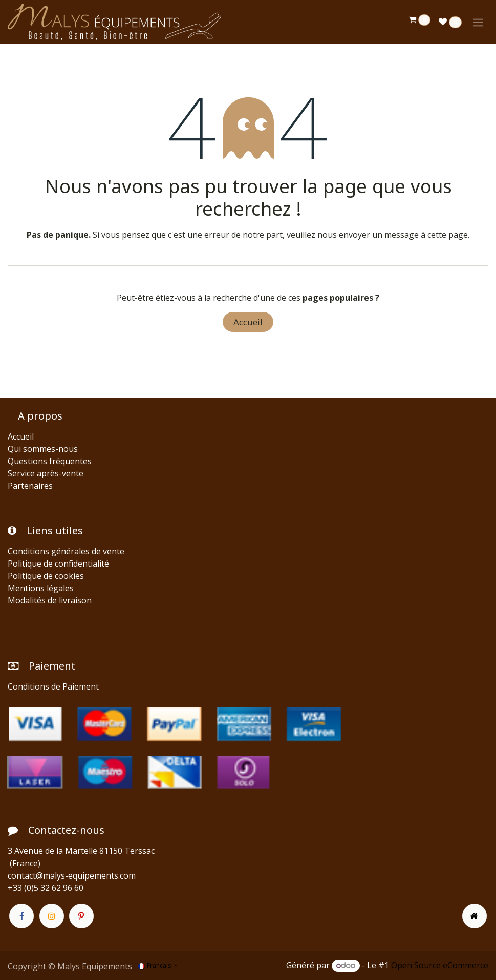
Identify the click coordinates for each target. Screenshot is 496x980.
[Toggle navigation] (478, 22)
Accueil (248, 322)
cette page (448, 235)
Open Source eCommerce (440, 965)
